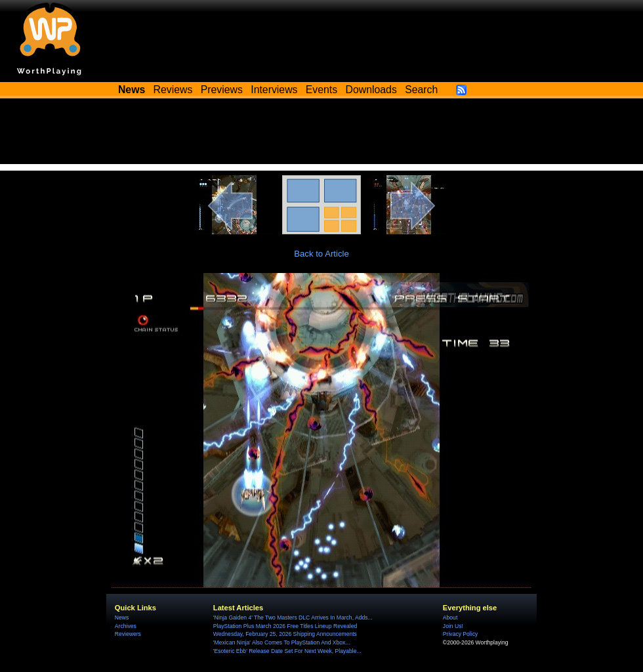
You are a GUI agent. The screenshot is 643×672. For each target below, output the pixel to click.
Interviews (274, 90)
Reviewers (128, 634)
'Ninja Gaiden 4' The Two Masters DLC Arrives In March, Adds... (293, 618)
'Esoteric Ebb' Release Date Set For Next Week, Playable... (287, 651)
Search (421, 90)
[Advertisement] (321, 135)
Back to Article (321, 254)
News (122, 618)
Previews (222, 90)
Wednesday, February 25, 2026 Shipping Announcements (285, 634)
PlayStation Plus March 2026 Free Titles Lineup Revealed (285, 626)
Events (321, 90)
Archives (126, 626)
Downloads (371, 90)
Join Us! (453, 626)
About (450, 618)
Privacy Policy (460, 634)
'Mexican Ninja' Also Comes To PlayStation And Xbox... (282, 642)
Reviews (173, 90)
